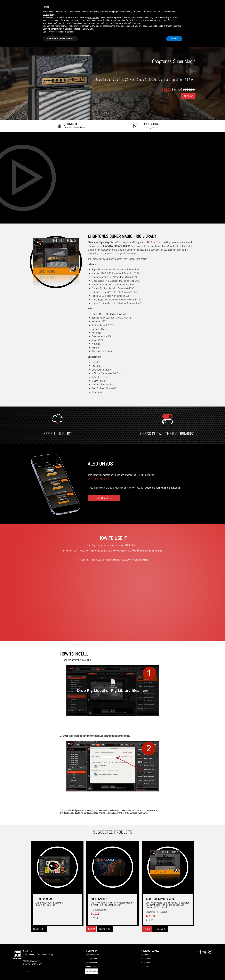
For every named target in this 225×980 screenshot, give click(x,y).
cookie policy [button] (49, 15)
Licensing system (152, 126)
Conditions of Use (92, 963)
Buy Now (188, 96)
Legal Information (92, 955)
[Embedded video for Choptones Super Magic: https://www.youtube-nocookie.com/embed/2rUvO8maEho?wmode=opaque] (112, 178)
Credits (26, 971)
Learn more (39, 929)
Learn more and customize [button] (60, 39)
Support (145, 967)
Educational (146, 959)
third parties (93, 17)
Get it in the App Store (99, 479)
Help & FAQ (146, 963)
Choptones (156, 242)
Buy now (91, 929)
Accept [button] (174, 39)
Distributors (146, 955)
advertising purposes (150, 20)
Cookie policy (92, 971)
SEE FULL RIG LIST (58, 434)
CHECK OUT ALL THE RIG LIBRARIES (167, 434)
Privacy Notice (91, 959)
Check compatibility (76, 126)
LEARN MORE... (104, 498)
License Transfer (92, 967)
